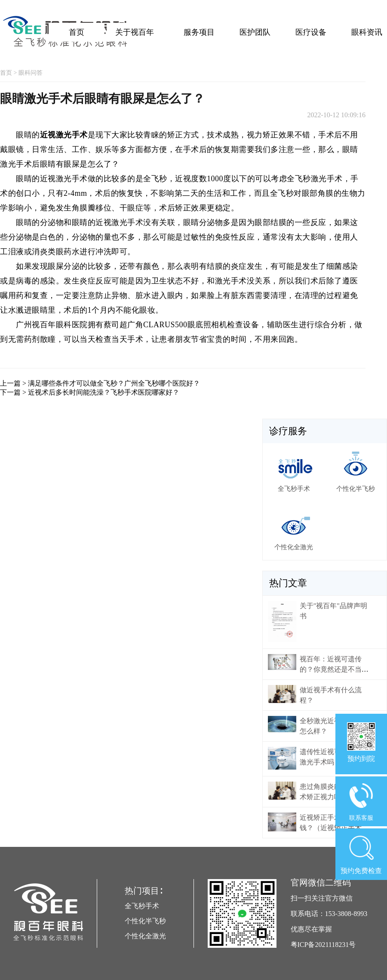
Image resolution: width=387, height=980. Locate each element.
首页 (77, 32)
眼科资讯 (367, 32)
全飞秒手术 (142, 906)
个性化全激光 (145, 936)
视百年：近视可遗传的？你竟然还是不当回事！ (334, 669)
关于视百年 (135, 32)
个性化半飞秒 (145, 921)
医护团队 (255, 32)
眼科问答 (31, 73)
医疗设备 (311, 32)
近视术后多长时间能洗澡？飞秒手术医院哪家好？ (104, 392)
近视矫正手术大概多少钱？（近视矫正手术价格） (334, 828)
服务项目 (199, 32)
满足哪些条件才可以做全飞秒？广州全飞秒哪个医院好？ (114, 383)
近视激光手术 (64, 135)
